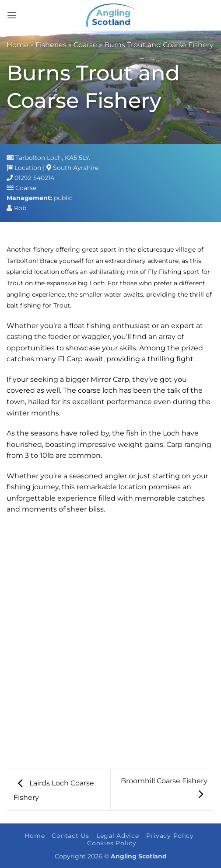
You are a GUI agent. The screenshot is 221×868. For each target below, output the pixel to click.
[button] (12, 15)
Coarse (85, 45)
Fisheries (51, 45)
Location (24, 168)
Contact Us (70, 836)
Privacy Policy (170, 836)
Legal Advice (118, 836)
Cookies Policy (112, 843)
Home (18, 45)
